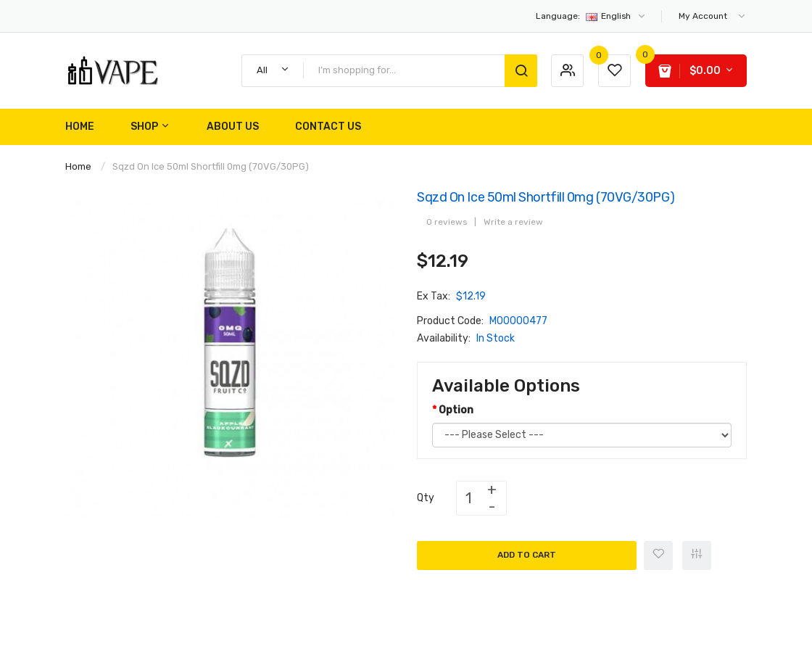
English (591, 16)
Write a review (513, 222)
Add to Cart (527, 555)
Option (456, 410)
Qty (426, 498)
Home (78, 166)
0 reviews (447, 222)
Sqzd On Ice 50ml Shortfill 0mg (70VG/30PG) (211, 166)
